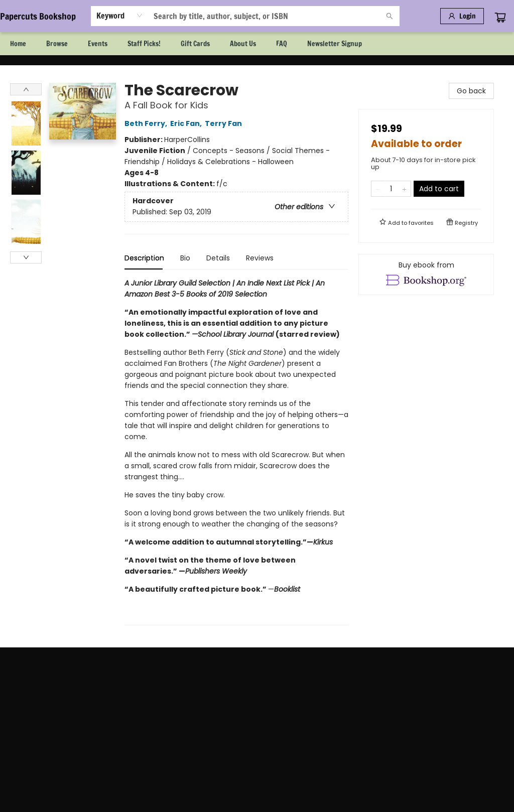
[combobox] (120, 16)
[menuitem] (18, 44)
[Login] (462, 16)
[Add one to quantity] (404, 189)
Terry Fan (225, 123)
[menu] (257, 44)
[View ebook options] (426, 275)
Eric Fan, (187, 123)
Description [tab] (144, 258)
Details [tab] (218, 258)
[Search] (390, 16)
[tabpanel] (236, 451)
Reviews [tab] (260, 258)
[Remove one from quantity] (378, 189)
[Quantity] (391, 189)
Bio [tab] (185, 258)
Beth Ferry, (147, 123)
